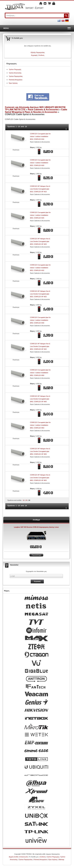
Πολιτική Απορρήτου (16, 80)
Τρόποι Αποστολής (15, 73)
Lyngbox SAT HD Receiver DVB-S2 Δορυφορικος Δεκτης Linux (36, 527)
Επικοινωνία (24, 857)
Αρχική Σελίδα (14, 857)
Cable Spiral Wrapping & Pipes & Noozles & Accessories (36, 111)
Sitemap (61, 860)
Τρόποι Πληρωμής (15, 69)
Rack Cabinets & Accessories (43, 110)
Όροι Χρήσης (13, 83)
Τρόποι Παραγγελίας (16, 76)
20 (26, 500)
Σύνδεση (41, 55)
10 (23, 500)
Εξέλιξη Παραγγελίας (38, 52)
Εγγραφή (34, 55)
